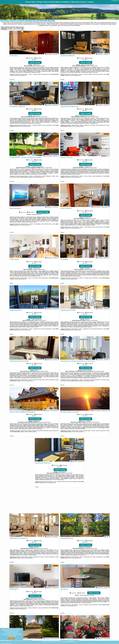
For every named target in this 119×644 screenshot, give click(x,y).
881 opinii (91, 550)
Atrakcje (44, 21)
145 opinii (98, 373)
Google (4, 630)
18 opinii (39, 67)
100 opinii (89, 271)
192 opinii (41, 118)
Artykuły (51, 21)
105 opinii (44, 424)
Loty (28, 21)
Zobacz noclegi (35, 64)
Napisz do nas (75, 642)
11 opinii (39, 601)
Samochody (36, 21)
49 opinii (42, 550)
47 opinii (92, 67)
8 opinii (90, 220)
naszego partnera (22, 77)
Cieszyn (56, 32)
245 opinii (91, 169)
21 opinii (46, 169)
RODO (15, 636)
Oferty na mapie (13, 21)
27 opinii (92, 322)
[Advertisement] (59, 501)
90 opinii (66, 475)
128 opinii (39, 271)
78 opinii (40, 322)
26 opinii (93, 118)
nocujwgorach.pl (115, 1)
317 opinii (93, 424)
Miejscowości (21, 21)
